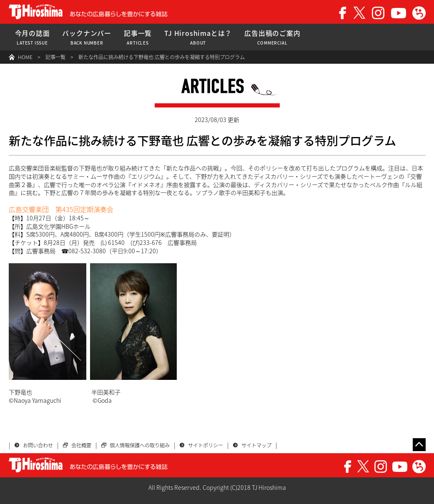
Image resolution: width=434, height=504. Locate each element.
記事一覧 (138, 37)
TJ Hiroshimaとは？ (198, 37)
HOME (25, 57)
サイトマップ (256, 445)
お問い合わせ (38, 445)
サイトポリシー (206, 445)
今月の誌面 (33, 37)
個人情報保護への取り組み (140, 445)
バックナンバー (87, 37)
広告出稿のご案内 (272, 37)
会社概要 (81, 445)
